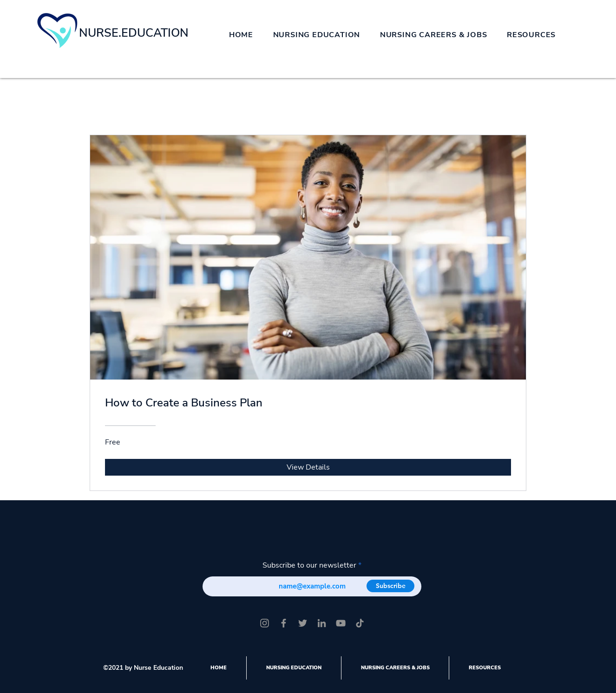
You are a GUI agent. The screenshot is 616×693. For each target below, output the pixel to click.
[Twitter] (303, 623)
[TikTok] (360, 623)
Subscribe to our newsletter (309, 565)
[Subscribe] (390, 586)
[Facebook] (284, 623)
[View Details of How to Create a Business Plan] (308, 467)
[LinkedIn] (322, 623)
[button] (316, 35)
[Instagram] (265, 623)
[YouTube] (341, 623)
